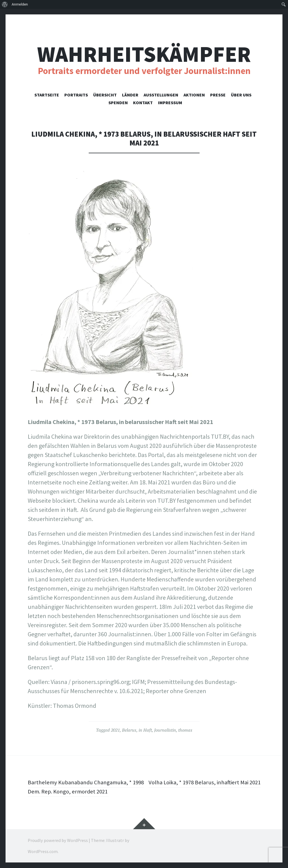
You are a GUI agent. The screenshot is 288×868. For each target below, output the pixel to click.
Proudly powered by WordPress (58, 840)
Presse (218, 95)
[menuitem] (5, 4)
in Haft (145, 730)
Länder (130, 95)
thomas (185, 730)
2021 (115, 730)
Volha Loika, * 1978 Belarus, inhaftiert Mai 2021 (208, 787)
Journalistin (165, 730)
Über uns (241, 95)
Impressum (170, 103)
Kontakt (143, 103)
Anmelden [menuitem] (20, 4)
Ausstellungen (161, 95)
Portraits (76, 95)
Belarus (129, 730)
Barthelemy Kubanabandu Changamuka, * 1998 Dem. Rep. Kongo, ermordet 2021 (82, 787)
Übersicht (105, 95)
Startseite (47, 95)
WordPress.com (43, 851)
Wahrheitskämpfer (144, 54)
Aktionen (194, 95)
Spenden (118, 103)
